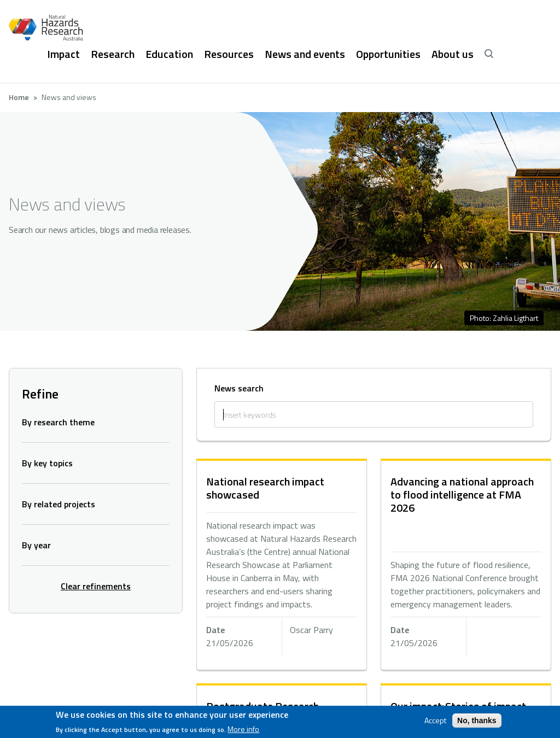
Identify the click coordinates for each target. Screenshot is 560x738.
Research (113, 54)
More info (243, 729)
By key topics (47, 463)
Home (19, 97)
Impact (63, 54)
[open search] (489, 54)
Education (169, 54)
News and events (305, 54)
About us (453, 54)
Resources (229, 54)
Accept (435, 721)
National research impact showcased (265, 488)
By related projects (59, 504)
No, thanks (477, 721)
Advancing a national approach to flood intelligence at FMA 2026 (462, 494)
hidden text (282, 565)
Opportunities (388, 54)
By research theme (58, 422)
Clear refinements (96, 586)
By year (36, 545)
